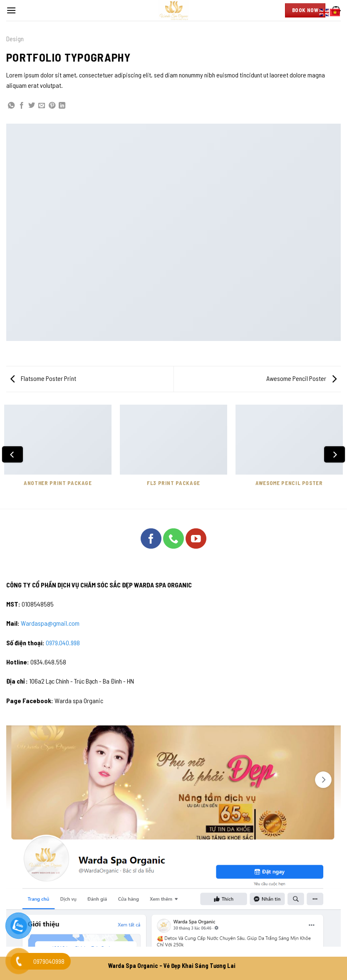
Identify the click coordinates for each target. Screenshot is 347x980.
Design (15, 39)
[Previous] (12, 454)
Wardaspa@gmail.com (50, 623)
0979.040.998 (63, 643)
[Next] (335, 454)
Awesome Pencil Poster (301, 378)
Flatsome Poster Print (43, 378)
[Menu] (11, 10)
